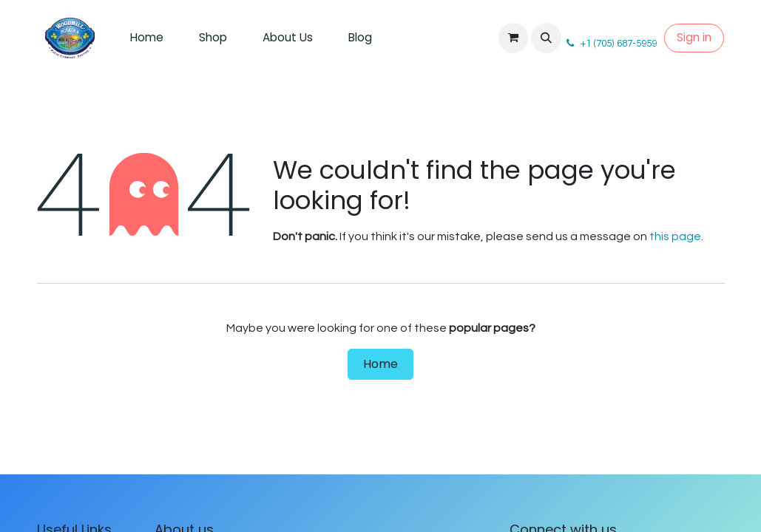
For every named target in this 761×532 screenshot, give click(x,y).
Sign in (694, 37)
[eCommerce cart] (513, 38)
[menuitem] (147, 38)
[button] (546, 38)
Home (380, 364)
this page (675, 236)
